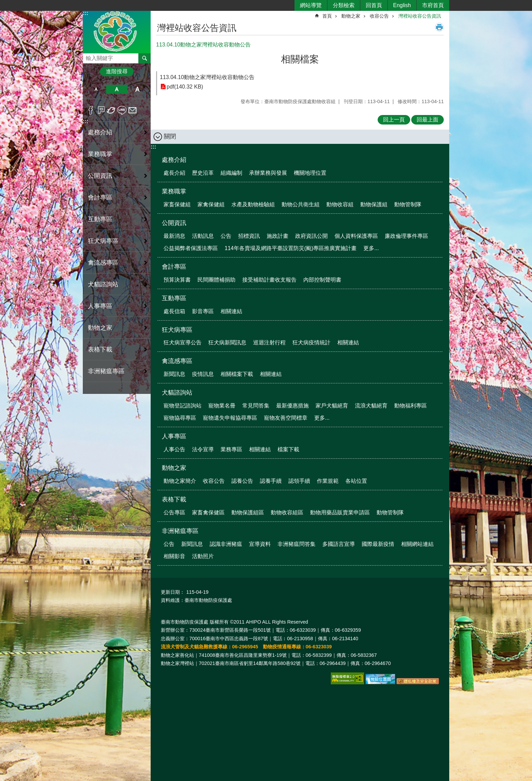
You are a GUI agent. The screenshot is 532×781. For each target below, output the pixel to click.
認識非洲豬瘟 (226, 544)
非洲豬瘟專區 (180, 531)
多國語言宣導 (339, 544)
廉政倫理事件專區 (406, 236)
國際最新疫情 (378, 544)
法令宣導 (203, 449)
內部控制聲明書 (322, 280)
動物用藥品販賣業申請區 (340, 512)
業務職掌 (174, 191)
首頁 (327, 16)
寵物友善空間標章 (286, 418)
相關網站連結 (417, 544)
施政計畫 (278, 236)
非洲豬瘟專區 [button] (106, 371)
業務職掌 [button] (100, 154)
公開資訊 (174, 223)
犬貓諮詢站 (177, 393)
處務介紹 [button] (100, 132)
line (122, 110)
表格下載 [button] (100, 349)
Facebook (91, 110)
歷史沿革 (203, 173)
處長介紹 (174, 173)
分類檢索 (344, 5)
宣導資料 (260, 544)
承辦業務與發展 (268, 173)
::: (85, 13)
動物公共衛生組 (301, 204)
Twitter (111, 110)
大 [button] (138, 89)
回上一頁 (394, 120)
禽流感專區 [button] (103, 263)
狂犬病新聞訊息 (227, 342)
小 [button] (96, 89)
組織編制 (231, 173)
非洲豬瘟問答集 (297, 544)
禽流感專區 (177, 361)
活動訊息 (203, 236)
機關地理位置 (310, 173)
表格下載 (174, 499)
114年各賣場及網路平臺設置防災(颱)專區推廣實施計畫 (291, 248)
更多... (371, 248)
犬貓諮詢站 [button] (103, 284)
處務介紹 (174, 160)
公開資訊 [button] (100, 176)
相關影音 (174, 556)
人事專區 (174, 436)
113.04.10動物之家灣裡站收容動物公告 (207, 77)
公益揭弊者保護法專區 (191, 248)
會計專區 (174, 267)
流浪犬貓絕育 (371, 406)
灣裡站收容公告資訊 (420, 16)
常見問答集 (256, 406)
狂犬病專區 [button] (103, 241)
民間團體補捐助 (216, 280)
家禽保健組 (211, 204)
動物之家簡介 (180, 481)
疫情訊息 (203, 374)
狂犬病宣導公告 (183, 342)
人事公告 (174, 449)
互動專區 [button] (100, 219)
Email (132, 110)
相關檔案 (300, 59)
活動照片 (203, 556)
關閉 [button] (170, 136)
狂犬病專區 (177, 330)
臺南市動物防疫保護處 (117, 32)
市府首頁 (433, 5)
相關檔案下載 (237, 374)
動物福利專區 (411, 406)
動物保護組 (374, 204)
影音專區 (203, 311)
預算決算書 (177, 280)
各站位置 (356, 481)
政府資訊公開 (311, 236)
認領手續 (299, 481)
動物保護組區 (248, 512)
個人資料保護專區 (356, 236)
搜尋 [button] (145, 58)
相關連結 (231, 311)
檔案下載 (288, 449)
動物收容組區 (287, 512)
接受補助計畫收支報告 (269, 280)
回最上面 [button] (427, 120)
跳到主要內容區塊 (4, 4)
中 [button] (117, 89)
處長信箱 (174, 311)
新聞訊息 (174, 374)
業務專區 (231, 449)
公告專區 (174, 512)
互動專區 (174, 298)
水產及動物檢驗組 (253, 204)
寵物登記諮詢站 (183, 406)
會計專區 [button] (100, 197)
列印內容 (439, 27)
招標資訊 (249, 236)
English (402, 5)
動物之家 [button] (100, 328)
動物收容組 (340, 204)
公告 (226, 236)
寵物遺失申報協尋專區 (230, 418)
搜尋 (88, 56)
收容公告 (379, 16)
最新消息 (174, 236)
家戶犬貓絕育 (332, 406)
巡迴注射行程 (269, 342)
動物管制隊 (408, 204)
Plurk (101, 110)
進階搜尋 (117, 71)
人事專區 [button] (100, 306)
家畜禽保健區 (208, 512)
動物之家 (351, 16)
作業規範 (328, 481)
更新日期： (173, 592)
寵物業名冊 (222, 406)
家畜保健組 (177, 204)
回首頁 (374, 5)
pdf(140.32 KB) (185, 87)
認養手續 (271, 481)
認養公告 (242, 481)
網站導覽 (311, 5)
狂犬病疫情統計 (311, 342)
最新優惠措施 (292, 406)
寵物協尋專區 (180, 418)
